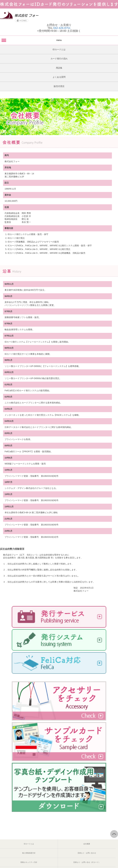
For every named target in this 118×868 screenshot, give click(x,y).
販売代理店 (59, 86)
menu (59, 40)
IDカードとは (59, 49)
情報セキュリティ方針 (29, 862)
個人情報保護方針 (29, 853)
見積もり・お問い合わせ (87, 853)
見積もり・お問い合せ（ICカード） (87, 862)
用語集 (59, 68)
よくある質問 (59, 77)
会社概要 (87, 844)
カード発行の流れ (59, 59)
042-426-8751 (62, 28)
